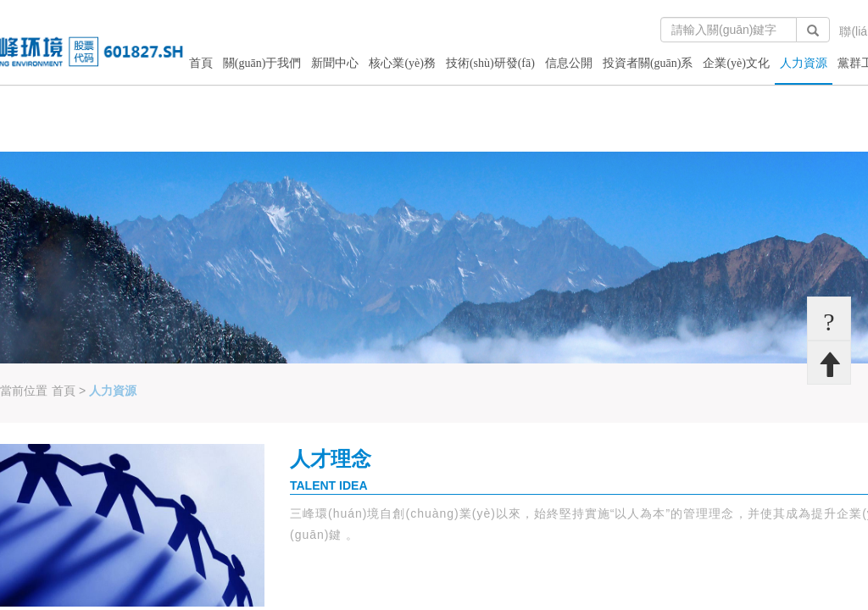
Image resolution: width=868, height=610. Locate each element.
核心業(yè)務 (402, 63)
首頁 (201, 63)
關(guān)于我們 (262, 63)
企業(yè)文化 (736, 63)
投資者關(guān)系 (648, 63)
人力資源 (804, 63)
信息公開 (569, 63)
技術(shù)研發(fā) (490, 63)
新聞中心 (335, 63)
